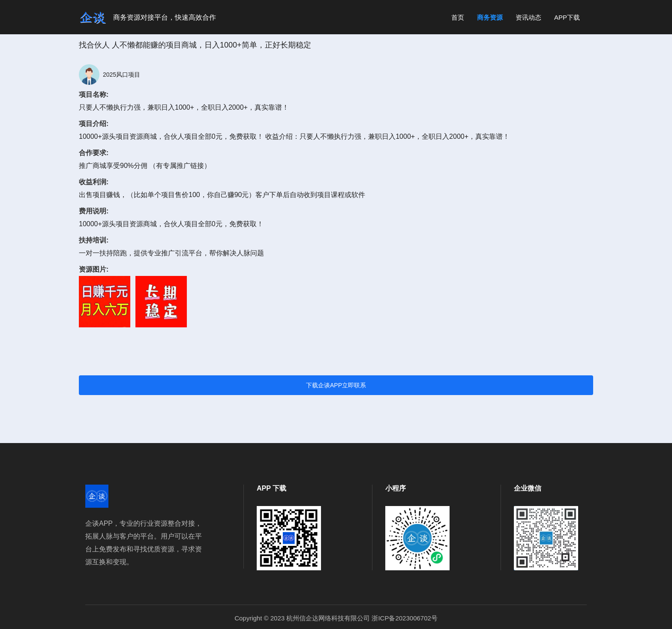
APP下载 (567, 17)
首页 (458, 17)
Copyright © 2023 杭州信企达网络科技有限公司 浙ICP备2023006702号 (336, 618)
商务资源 (490, 17)
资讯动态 (528, 17)
